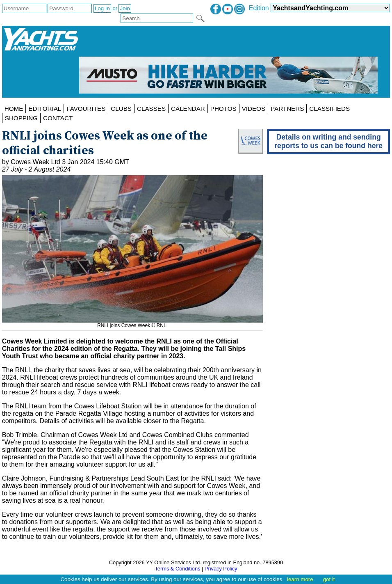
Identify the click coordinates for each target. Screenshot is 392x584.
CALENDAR (188, 109)
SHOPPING (21, 118)
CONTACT (58, 118)
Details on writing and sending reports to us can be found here (328, 141)
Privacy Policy (221, 569)
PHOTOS (223, 109)
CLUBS (121, 109)
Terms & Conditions (177, 569)
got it (329, 579)
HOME (14, 109)
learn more (300, 579)
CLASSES (151, 109)
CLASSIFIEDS (329, 109)
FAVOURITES (86, 109)
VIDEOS (254, 109)
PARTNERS (287, 109)
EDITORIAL (45, 109)
